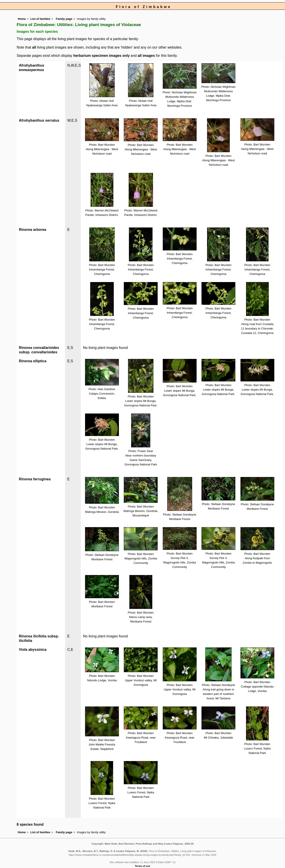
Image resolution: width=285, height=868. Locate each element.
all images (146, 56)
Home (22, 19)
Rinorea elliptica (33, 361)
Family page (64, 19)
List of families (40, 19)
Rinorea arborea (33, 230)
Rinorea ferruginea (35, 479)
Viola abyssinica (33, 650)
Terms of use (143, 866)
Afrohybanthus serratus (39, 120)
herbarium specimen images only (101, 56)
